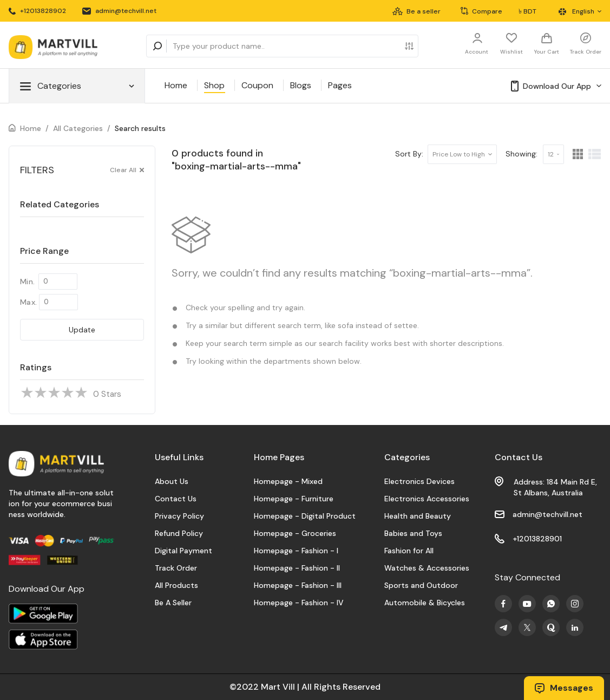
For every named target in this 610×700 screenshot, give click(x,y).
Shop (214, 85)
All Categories (78, 128)
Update (82, 330)
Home (176, 85)
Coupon (257, 85)
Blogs (301, 85)
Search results (140, 128)
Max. (28, 302)
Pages (340, 85)
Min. (27, 282)
